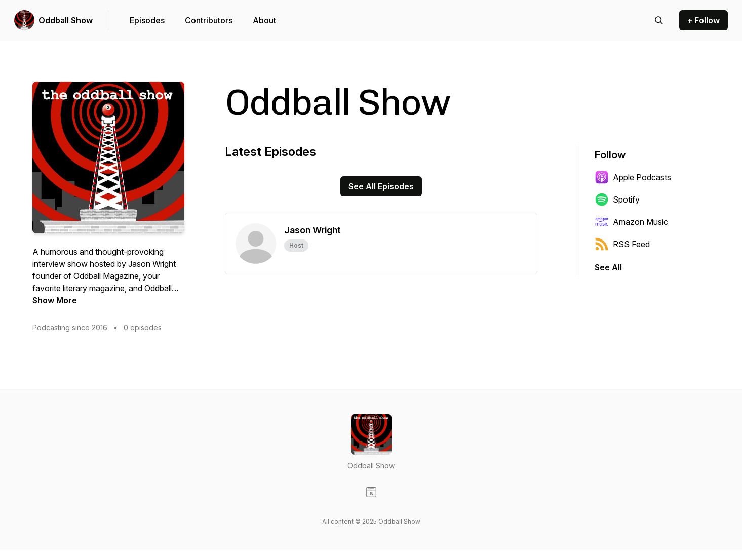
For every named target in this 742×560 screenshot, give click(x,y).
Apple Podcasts (633, 177)
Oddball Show (66, 20)
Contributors (209, 20)
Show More (55, 300)
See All (608, 267)
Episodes (147, 20)
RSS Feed (622, 244)
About (264, 20)
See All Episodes (381, 186)
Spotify (617, 199)
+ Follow (704, 20)
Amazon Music (631, 222)
